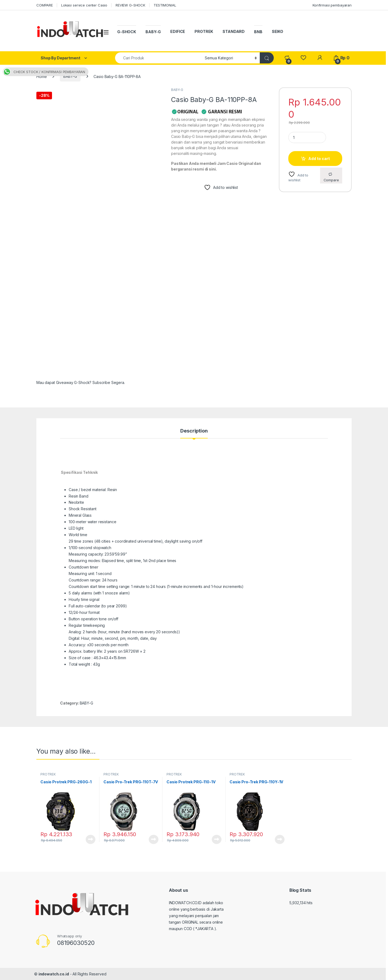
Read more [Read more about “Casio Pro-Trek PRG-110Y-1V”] (280, 839)
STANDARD (234, 31)
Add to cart (319, 159)
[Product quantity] (307, 137)
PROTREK (204, 31)
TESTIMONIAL (165, 5)
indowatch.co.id (54, 974)
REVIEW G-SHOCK (130, 5)
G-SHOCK (127, 32)
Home (41, 76)
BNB (258, 32)
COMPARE (45, 5)
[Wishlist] (303, 58)
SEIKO (278, 31)
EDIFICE (178, 31)
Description (194, 431)
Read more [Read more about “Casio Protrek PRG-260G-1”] (91, 839)
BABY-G (153, 32)
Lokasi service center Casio (84, 5)
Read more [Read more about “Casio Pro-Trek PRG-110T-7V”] (154, 839)
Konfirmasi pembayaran (332, 5)
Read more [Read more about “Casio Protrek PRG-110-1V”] (217, 839)
